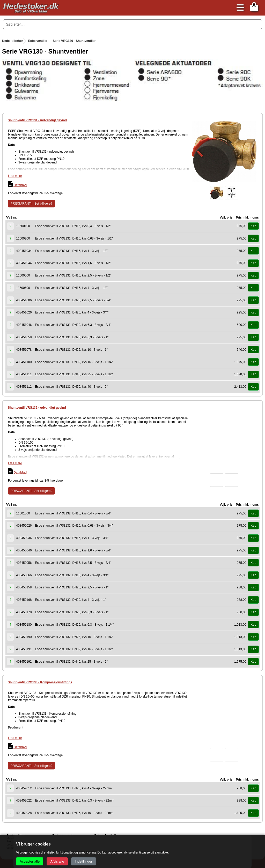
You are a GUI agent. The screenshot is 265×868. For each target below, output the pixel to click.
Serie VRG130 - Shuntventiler (74, 41)
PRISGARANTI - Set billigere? (31, 204)
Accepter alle (30, 861)
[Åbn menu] (239, 8)
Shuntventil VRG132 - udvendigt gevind (37, 408)
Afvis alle (57, 861)
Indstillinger (83, 861)
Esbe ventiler (38, 41)
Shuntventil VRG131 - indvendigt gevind (37, 120)
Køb (253, 226)
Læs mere (15, 176)
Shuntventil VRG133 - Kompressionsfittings (40, 682)
